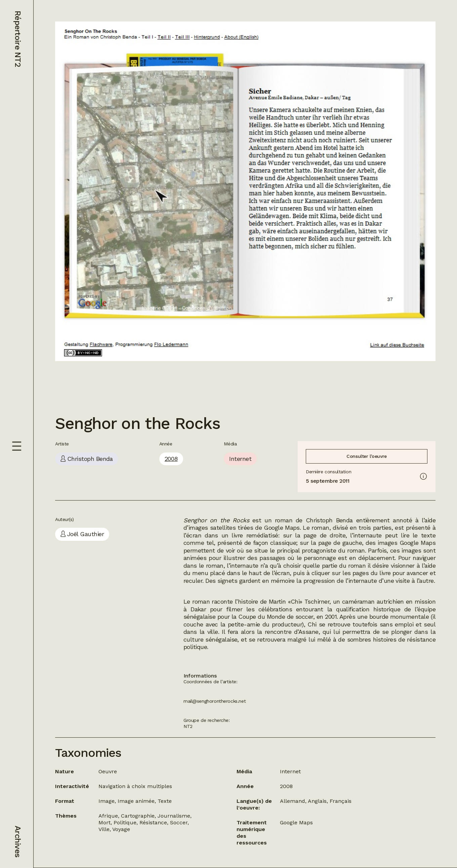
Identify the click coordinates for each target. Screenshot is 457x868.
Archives (18, 841)
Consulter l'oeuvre (366, 456)
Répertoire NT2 (18, 39)
